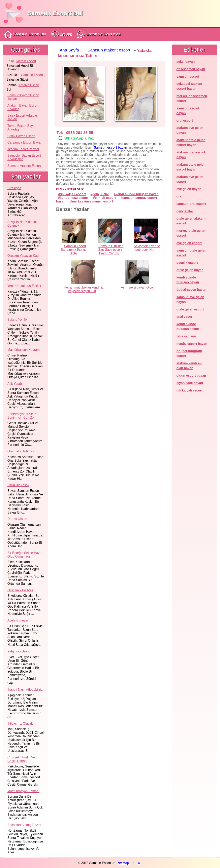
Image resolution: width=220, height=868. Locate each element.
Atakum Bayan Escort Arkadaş (23, 107)
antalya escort (29, 85)
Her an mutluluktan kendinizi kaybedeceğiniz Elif (84, 289)
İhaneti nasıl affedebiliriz (25, 690)
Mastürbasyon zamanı (23, 791)
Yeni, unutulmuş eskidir (24, 286)
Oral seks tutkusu (21, 451)
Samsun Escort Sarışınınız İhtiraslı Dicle (74, 250)
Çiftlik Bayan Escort (21, 136)
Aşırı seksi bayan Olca (137, 287)
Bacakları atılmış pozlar (24, 825)
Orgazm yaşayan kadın (24, 256)
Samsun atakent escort (24, 166)
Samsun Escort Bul (55, 13)
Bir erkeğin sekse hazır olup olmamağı (25, 555)
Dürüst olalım (17, 519)
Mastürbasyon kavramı (24, 350)
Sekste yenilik (17, 320)
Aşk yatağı (15, 384)
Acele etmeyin (18, 620)
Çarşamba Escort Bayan (25, 142)
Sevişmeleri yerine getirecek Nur (147, 248)
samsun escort (32, 75)
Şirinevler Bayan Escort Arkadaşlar (24, 157)
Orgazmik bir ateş (20, 590)
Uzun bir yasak (18, 485)
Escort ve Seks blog (99, 34)
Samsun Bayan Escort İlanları (23, 97)
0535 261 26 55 (79, 133)
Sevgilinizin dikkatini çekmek (22, 224)
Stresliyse (14, 188)
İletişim (62, 34)
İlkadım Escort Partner (23, 149)
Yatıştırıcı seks (18, 651)
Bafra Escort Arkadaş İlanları (23, 117)
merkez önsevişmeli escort (93, 201)
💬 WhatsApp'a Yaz (76, 138)
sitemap (123, 863)
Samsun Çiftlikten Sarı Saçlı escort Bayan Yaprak (111, 250)
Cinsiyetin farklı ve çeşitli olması (21, 759)
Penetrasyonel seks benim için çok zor (22, 416)
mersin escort (26, 61)
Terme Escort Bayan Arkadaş (22, 128)
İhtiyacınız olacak (20, 724)
